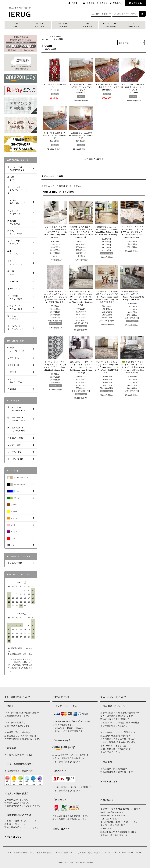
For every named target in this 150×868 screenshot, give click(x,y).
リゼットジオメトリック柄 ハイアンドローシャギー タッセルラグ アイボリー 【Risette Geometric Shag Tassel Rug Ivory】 (55, 232)
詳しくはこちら (14, 837)
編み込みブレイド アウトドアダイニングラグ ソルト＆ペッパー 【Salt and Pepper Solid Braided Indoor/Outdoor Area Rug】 (81, 367)
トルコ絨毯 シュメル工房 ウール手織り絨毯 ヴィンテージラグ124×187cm (81, 137)
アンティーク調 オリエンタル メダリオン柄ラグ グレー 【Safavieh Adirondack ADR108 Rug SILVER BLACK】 (132, 296)
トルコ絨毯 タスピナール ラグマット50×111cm (55, 87)
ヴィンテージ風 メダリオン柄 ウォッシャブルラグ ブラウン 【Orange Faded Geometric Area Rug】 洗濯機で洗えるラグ (107, 367)
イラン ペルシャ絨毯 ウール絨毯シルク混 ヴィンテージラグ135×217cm (55, 137)
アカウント (76, 3)
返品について (69, 853)
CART (134, 25)
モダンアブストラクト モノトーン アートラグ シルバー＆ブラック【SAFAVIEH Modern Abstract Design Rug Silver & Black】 (132, 367)
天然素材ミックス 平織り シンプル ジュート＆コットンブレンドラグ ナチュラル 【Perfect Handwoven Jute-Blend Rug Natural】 (81, 232)
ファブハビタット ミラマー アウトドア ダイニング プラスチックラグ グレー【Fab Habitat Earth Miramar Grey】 (55, 366)
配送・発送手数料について (49, 853)
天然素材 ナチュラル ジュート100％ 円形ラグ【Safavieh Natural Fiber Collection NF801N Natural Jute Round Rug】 (107, 231)
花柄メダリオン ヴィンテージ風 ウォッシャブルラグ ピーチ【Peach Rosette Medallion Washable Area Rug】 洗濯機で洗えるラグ (107, 297)
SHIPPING (63, 25)
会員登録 (90, 3)
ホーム (45, 39)
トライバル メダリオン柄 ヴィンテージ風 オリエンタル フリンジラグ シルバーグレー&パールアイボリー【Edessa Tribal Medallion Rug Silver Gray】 (81, 298)
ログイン (104, 3)
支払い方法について (25, 853)
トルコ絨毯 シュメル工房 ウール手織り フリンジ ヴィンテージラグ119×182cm (81, 89)
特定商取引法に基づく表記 (107, 853)
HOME (16, 25)
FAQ (87, 25)
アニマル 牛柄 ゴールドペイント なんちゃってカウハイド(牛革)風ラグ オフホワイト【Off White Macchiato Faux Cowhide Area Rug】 (132, 232)
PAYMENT (40, 25)
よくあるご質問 (85, 853)
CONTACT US (110, 25)
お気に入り (118, 3)
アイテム (135, 3)
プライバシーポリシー (131, 853)
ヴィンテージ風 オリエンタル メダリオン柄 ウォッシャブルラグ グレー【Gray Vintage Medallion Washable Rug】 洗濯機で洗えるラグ (55, 297)
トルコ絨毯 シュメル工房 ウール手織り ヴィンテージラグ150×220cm (107, 87)
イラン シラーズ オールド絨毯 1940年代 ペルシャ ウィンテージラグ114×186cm (133, 89)
